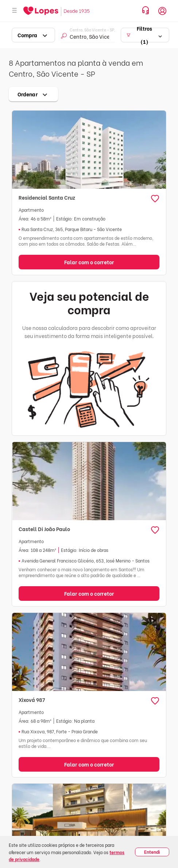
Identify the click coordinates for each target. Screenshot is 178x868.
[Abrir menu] (15, 11)
